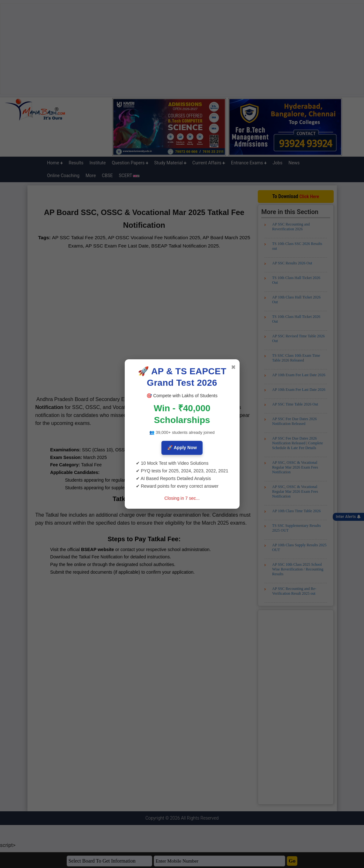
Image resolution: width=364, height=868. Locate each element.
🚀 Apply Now (182, 448)
